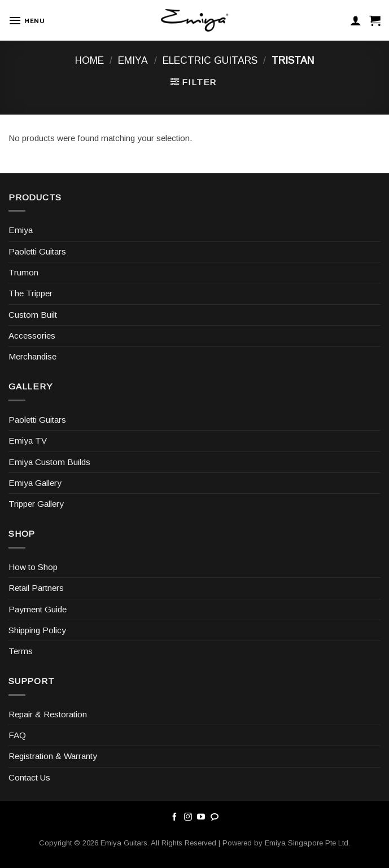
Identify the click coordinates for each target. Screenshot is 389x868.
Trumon (23, 272)
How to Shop (33, 567)
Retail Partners (36, 588)
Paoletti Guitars (37, 251)
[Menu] (27, 20)
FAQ (17, 735)
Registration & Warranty (53, 756)
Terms (21, 651)
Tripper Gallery (36, 504)
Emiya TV (28, 440)
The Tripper (30, 293)
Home (89, 60)
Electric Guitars (210, 60)
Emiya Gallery (35, 483)
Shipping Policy (37, 630)
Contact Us (29, 777)
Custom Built (33, 315)
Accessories (32, 336)
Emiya (133, 60)
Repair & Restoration (48, 714)
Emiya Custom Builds (49, 462)
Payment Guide (38, 609)
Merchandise (32, 356)
